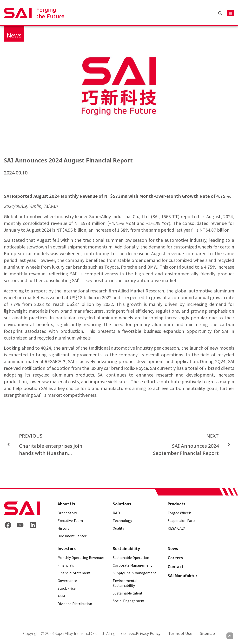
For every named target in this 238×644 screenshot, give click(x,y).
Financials (66, 565)
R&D (116, 513)
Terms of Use (180, 633)
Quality (118, 528)
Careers (175, 558)
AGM (61, 596)
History (63, 528)
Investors (67, 549)
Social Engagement (129, 601)
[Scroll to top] (230, 636)
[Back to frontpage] (22, 508)
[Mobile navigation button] (230, 13)
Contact (176, 567)
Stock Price (67, 588)
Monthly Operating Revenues (81, 557)
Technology (122, 520)
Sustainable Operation (131, 557)
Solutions (122, 504)
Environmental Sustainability (125, 583)
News (14, 35)
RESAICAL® (176, 528)
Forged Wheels (180, 513)
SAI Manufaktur (182, 576)
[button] (220, 13)
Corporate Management (132, 565)
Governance (67, 581)
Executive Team (70, 520)
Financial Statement (74, 573)
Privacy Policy (148, 633)
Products (176, 504)
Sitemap (207, 633)
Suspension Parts (182, 520)
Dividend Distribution (75, 604)
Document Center (72, 536)
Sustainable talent (128, 593)
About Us (66, 504)
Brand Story (67, 513)
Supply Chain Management (134, 573)
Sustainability (126, 549)
